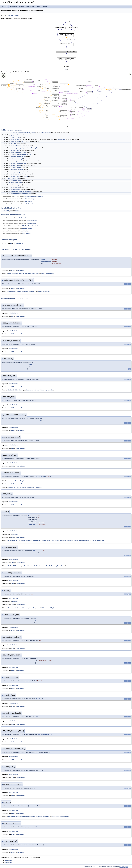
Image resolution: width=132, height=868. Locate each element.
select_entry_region (16, 152)
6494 (12, 760)
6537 (12, 852)
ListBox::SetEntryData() (98, 540)
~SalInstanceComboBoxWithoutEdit (21, 194)
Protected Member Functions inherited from (19, 221)
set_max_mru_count (17, 185)
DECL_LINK (6, 211)
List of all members (128, 9)
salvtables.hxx (13, 15)
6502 (12, 584)
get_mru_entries (16, 187)
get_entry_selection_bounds (19, 154)
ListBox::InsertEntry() (27, 540)
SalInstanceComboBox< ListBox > (34, 196)
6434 (12, 387)
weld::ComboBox (29, 204)
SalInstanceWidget (30, 199)
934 (11, 243)
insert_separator (16, 141)
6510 (12, 706)
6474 (12, 778)
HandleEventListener (17, 191)
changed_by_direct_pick (18, 146)
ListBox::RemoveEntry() (47, 608)
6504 (12, 813)
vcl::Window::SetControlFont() (60, 817)
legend (66, 69)
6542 (12, 484)
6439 (12, 605)
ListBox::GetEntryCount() (29, 566)
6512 (12, 408)
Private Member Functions (118, 9)
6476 (12, 630)
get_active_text (15, 135)
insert (13, 139)
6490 (12, 724)
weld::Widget (28, 201)
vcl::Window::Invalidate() (15, 817)
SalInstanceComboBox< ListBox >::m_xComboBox (25, 274)
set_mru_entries (16, 189)
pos (19, 137)
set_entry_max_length (17, 159)
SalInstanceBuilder (46, 133)
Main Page (5, 6)
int (17, 137)
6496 (12, 688)
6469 (12, 742)
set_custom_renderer (17, 181)
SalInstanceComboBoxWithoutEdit (21, 133)
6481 (12, 430)
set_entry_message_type (18, 148)
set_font (13, 174)
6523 (12, 448)
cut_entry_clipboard (17, 168)
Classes (39, 6)
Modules (22, 6)
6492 (12, 671)
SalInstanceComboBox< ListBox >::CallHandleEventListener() (25, 487)
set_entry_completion (17, 161)
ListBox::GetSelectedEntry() (16, 390)
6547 (12, 288)
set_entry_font (15, 176)
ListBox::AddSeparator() (15, 566)
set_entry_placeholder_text (18, 163)
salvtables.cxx (21, 270)
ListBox (33, 133)
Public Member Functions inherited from (22, 196)
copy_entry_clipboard (17, 170)
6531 (12, 466)
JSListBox (15, 534)
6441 (12, 537)
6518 (12, 648)
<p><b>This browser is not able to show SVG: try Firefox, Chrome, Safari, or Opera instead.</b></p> (66, 44)
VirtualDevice (61, 139)
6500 (12, 334)
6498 (12, 352)
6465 (12, 505)
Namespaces (30, 6)
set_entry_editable (16, 165)
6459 (12, 563)
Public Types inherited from (14, 218)
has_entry (14, 144)
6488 (12, 796)
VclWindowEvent (28, 191)
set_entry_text (15, 150)
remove (13, 137)
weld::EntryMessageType (32, 148)
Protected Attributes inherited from (21, 226)
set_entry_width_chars (17, 157)
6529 (12, 834)
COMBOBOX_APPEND (14, 540)
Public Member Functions (106, 9)
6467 (12, 316)
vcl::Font (22, 174)
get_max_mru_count (17, 183)
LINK (10, 274)
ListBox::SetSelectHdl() (48, 274)
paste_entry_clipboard (17, 172)
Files (45, 6)
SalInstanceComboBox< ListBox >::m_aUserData (46, 540)
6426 (12, 270)
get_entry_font (15, 178)
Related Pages (13, 6)
